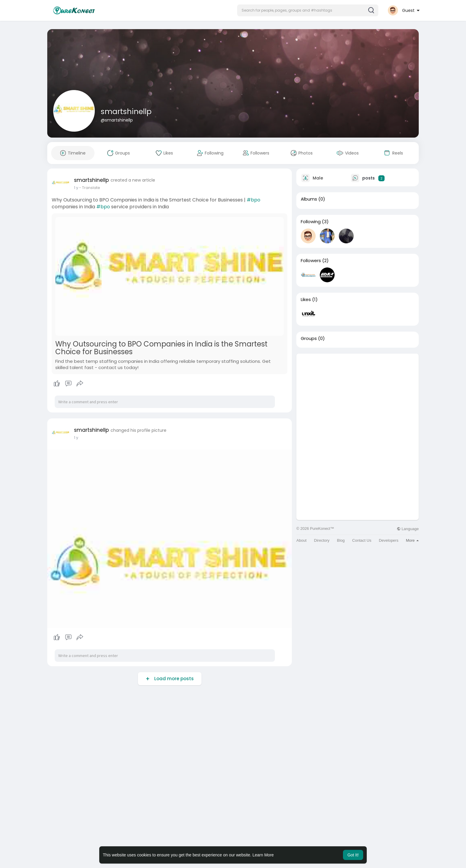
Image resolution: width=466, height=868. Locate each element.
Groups (309, 338)
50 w (78, 188)
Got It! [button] (353, 855)
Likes (306, 300)
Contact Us (362, 540)
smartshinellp (126, 112)
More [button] (412, 540)
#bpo (254, 200)
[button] (308, 10)
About (301, 540)
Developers (389, 540)
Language (408, 529)
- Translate (94, 188)
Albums (309, 199)
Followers (311, 261)
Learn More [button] (263, 855)
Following (311, 222)
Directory (322, 540)
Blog (341, 540)
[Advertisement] (358, 395)
